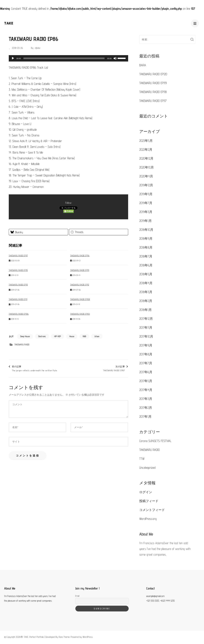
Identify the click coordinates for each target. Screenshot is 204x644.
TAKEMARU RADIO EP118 (153, 92)
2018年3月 (146, 292)
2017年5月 (146, 381)
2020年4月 (146, 176)
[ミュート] (115, 58)
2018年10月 (146, 230)
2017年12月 (146, 319)
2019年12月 (146, 185)
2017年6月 (146, 372)
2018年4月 (146, 283)
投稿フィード (149, 501)
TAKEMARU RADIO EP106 (19, 314)
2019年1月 (146, 221)
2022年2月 (146, 150)
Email (77, 596)
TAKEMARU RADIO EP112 (80, 285)
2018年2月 (146, 301)
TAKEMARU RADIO (22, 344)
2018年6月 (146, 265)
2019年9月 (146, 194)
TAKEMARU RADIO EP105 (80, 314)
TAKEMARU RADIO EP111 (18, 299)
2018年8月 (146, 247)
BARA (143, 65)
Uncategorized (147, 468)
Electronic (42, 336)
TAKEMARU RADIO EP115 (18, 270)
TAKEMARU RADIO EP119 (153, 83)
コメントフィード (152, 510)
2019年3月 (146, 212)
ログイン (146, 492)
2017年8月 (146, 354)
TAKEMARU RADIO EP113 (18, 285)
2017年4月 (146, 390)
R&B (84, 336)
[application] (68, 58)
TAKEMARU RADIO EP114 (80, 270)
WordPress (88, 637)
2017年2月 (146, 408)
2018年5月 (146, 274)
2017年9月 (146, 345)
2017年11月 (146, 328)
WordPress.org (148, 519)
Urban (97, 336)
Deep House (25, 336)
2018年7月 (146, 256)
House (72, 336)
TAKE (9, 23)
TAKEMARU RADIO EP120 (153, 74)
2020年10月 (147, 167)
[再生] (13, 58)
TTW (142, 459)
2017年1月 (145, 417)
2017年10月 (146, 336)
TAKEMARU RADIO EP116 (80, 256)
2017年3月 (146, 399)
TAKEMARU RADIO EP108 (80, 299)
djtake (38, 48)
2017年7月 (146, 363)
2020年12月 (146, 158)
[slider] (64, 58)
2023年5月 (146, 141)
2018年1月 (146, 310)
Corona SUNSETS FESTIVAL (155, 441)
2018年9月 (146, 239)
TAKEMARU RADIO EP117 (18, 256)
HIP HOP (58, 336)
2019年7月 (146, 203)
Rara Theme (64, 637)
